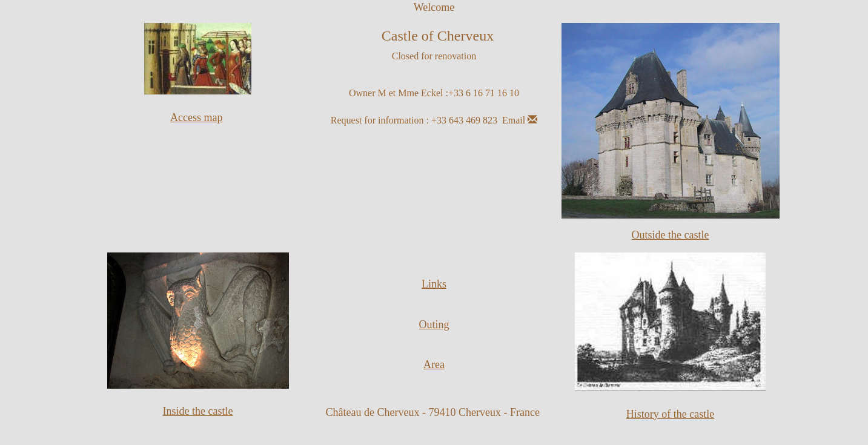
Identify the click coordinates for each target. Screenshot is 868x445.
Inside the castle (198, 411)
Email (520, 120)
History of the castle (670, 414)
